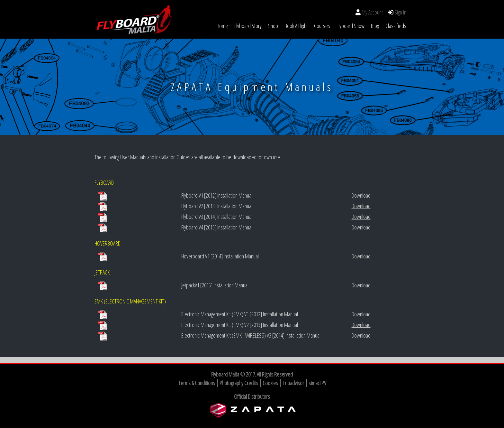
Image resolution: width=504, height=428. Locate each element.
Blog (375, 26)
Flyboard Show (351, 26)
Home (222, 26)
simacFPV (317, 383)
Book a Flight (296, 26)
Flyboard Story (248, 26)
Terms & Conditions (197, 383)
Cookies (270, 383)
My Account (372, 12)
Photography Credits (239, 383)
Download (361, 195)
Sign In (400, 12)
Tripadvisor (293, 383)
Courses (322, 26)
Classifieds (396, 26)
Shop (273, 26)
